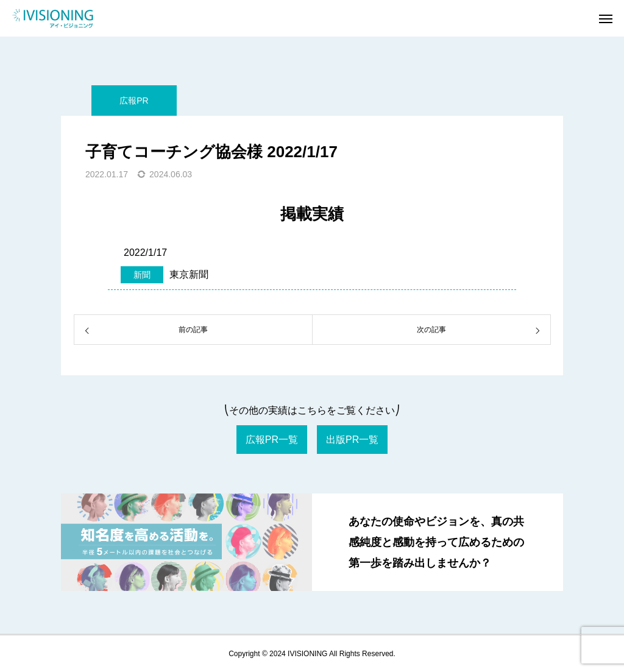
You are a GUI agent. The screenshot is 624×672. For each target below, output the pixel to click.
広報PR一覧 (272, 440)
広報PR (134, 101)
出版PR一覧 (352, 440)
